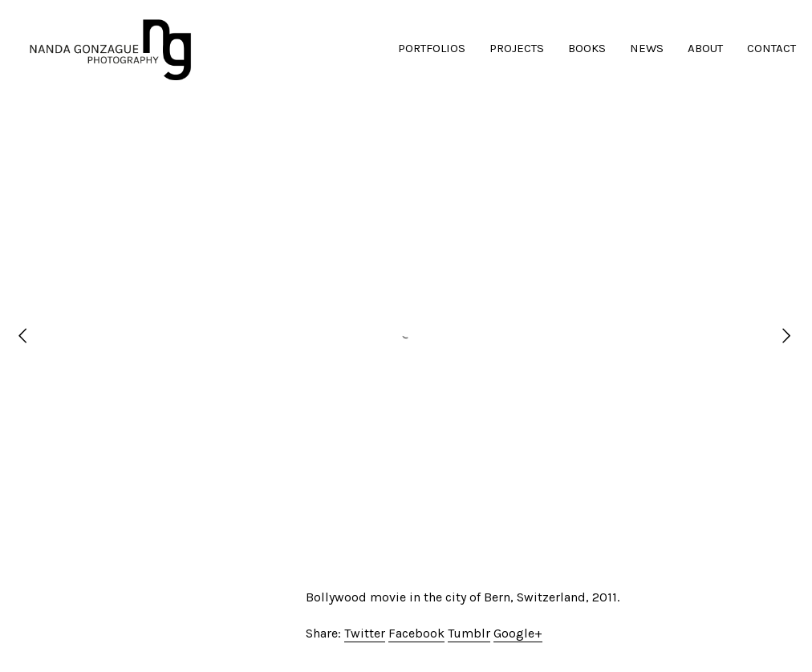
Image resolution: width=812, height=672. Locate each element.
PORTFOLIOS (432, 48)
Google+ (518, 633)
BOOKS (587, 48)
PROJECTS (517, 48)
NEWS (647, 48)
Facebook (416, 633)
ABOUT (705, 48)
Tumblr (469, 633)
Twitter (365, 633)
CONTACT (771, 48)
